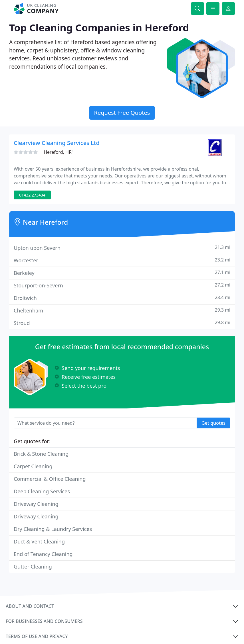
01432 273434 (32, 195)
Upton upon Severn (122, 248)
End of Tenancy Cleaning (43, 554)
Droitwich (122, 298)
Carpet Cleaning (33, 466)
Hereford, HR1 (59, 152)
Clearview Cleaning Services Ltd (57, 143)
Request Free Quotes (122, 113)
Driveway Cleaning (36, 504)
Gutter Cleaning (33, 567)
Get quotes (213, 423)
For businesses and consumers (44, 621)
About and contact (30, 606)
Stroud (122, 323)
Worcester (122, 260)
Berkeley (122, 273)
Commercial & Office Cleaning (50, 479)
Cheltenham (122, 310)
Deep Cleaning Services (42, 491)
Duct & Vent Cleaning (39, 541)
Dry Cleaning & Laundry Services (53, 529)
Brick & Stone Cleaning (41, 454)
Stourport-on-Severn (122, 285)
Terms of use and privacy (37, 636)
